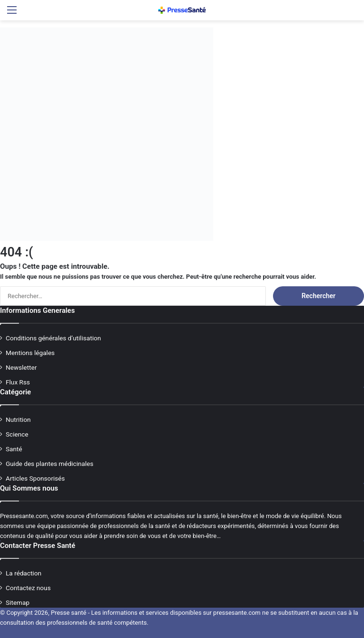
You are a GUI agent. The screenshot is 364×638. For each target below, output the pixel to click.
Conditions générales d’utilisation (53, 338)
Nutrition (18, 419)
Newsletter (21, 367)
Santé (14, 449)
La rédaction (23, 573)
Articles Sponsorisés (35, 478)
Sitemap (18, 602)
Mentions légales (30, 353)
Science (17, 434)
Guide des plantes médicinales (50, 464)
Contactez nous (28, 588)
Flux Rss (18, 382)
